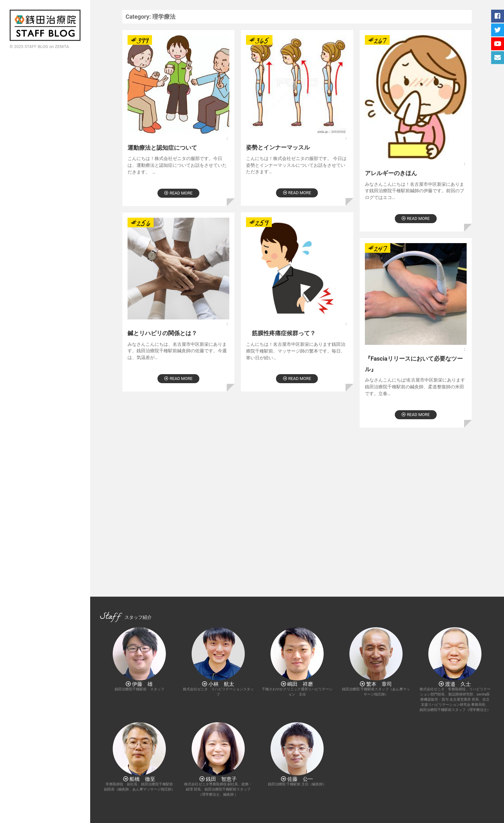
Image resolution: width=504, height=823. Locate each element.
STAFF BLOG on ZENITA (47, 47)
